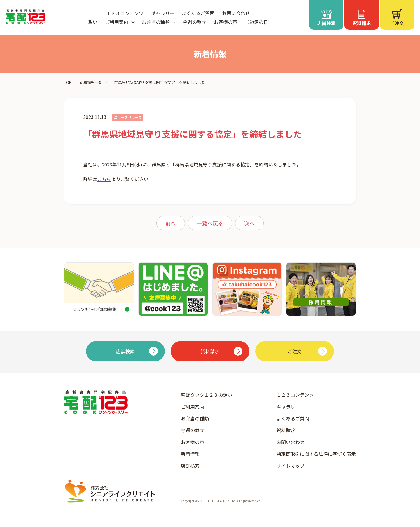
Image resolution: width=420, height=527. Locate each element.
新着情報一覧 (91, 82)
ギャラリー (163, 13)
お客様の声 (225, 22)
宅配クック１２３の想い (206, 395)
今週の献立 (195, 22)
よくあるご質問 (198, 13)
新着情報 (190, 454)
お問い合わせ (236, 13)
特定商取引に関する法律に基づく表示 (316, 454)
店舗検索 (190, 466)
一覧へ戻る (210, 223)
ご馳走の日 (256, 22)
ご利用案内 (192, 407)
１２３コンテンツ (125, 13)
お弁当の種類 (195, 418)
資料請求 (286, 430)
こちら (104, 179)
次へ (249, 223)
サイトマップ (290, 466)
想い (93, 22)
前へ (171, 223)
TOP (68, 82)
